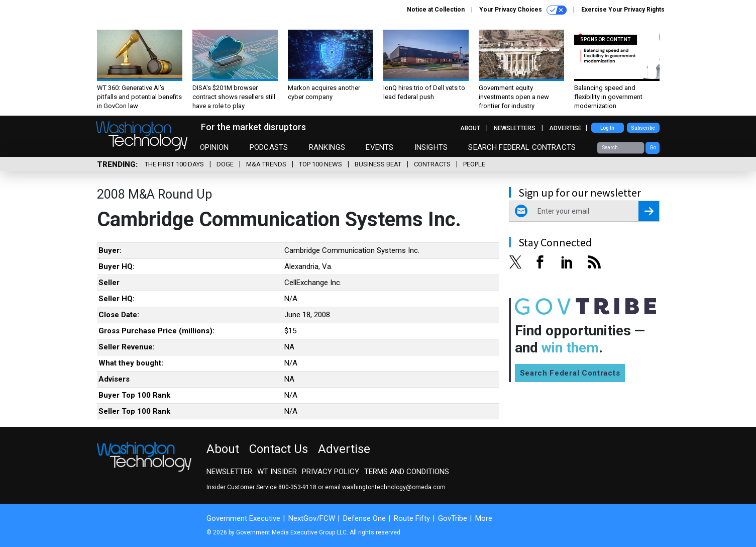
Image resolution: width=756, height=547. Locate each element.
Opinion (214, 147)
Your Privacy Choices (523, 10)
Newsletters (515, 128)
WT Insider (277, 472)
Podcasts (269, 147)
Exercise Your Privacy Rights (623, 10)
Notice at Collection (436, 10)
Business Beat (378, 164)
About (470, 128)
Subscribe (643, 128)
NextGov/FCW (312, 518)
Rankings (327, 147)
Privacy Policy (331, 472)
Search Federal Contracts (522, 147)
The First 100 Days (174, 164)
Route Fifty (412, 518)
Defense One (364, 518)
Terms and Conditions (407, 472)
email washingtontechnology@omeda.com (385, 487)
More (484, 518)
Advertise (565, 128)
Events (380, 147)
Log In (607, 128)
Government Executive (243, 518)
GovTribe (453, 518)
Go (653, 148)
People (474, 164)
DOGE (225, 164)
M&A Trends (266, 164)
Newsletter (229, 472)
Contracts (432, 164)
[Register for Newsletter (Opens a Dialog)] (649, 211)
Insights (431, 147)
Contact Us (279, 449)
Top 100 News (320, 164)
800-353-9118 (297, 487)
